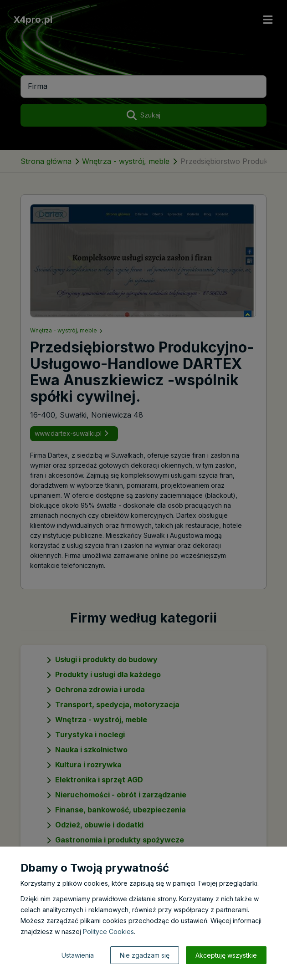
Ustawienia (78, 955)
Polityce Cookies (108, 932)
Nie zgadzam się (145, 955)
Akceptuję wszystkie (226, 955)
